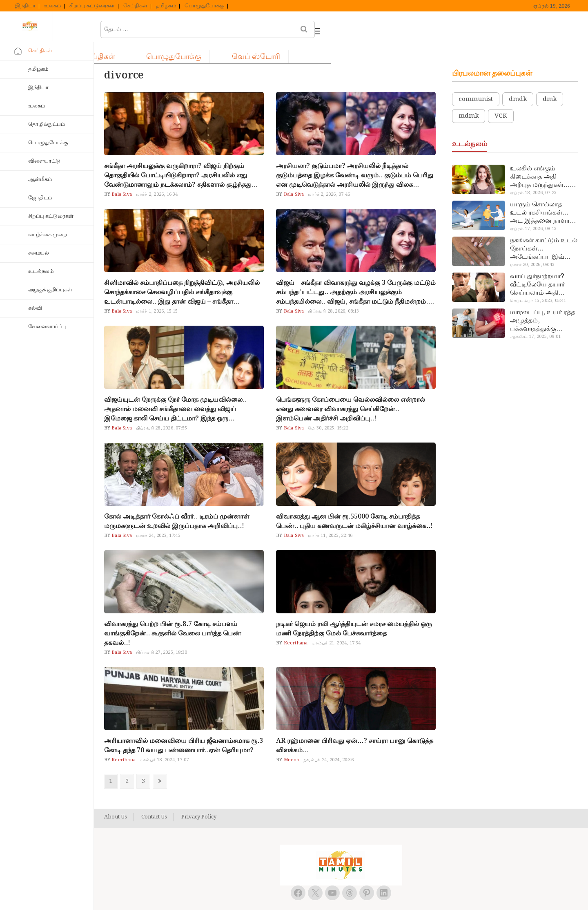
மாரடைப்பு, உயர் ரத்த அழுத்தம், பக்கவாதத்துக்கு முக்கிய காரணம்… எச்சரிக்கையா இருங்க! (543, 300)
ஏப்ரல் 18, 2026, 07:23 (533, 172)
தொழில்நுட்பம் (47, 124)
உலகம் (52, 6)
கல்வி (35, 308)
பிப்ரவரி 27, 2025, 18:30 (161, 632)
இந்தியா (25, 6)
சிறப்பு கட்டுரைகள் (92, 6)
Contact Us (154, 797)
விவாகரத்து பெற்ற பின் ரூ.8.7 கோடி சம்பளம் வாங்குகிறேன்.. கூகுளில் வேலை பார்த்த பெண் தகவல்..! (173, 613)
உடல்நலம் (41, 272)
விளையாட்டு (44, 161)
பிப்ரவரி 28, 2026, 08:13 (333, 291)
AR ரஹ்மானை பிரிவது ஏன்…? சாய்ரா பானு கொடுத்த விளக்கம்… (355, 725)
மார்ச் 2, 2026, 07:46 (329, 174)
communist (476, 79)
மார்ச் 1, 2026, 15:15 (157, 291)
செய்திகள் (135, 6)
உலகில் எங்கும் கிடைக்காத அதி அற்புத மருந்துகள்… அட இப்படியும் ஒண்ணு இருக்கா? (540, 157)
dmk (550, 79)
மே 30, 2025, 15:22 (328, 408)
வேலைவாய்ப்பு (47, 327)
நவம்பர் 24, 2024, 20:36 (329, 740)
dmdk (518, 79)
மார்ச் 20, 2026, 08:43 (532, 244)
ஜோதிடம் (40, 198)
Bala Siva (121, 174)
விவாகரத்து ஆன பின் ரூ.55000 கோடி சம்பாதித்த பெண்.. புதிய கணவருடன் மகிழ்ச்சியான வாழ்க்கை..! (354, 501)
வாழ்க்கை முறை (48, 235)
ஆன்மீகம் (40, 180)
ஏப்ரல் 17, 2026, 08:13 (533, 208)
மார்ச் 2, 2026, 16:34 (157, 174)
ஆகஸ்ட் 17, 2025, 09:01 (535, 316)
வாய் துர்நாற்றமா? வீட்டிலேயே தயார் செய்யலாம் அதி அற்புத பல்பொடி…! (540, 264)
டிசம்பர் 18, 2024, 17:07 (164, 740)
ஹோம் (127, 27)
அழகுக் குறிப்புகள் (50, 290)
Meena (291, 740)
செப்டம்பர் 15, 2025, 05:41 (538, 280)
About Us (116, 797)
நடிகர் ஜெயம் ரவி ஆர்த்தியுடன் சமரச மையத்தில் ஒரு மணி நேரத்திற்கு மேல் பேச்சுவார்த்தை (354, 608)
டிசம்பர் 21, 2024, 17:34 (336, 623)
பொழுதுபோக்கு (204, 6)
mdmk (469, 96)
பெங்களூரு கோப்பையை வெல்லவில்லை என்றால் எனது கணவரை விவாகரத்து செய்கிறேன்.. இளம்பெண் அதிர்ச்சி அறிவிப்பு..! (351, 389)
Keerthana (295, 623)
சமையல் (39, 253)
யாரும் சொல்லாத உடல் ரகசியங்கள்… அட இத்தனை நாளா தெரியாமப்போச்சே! (540, 192)
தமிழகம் (166, 6)
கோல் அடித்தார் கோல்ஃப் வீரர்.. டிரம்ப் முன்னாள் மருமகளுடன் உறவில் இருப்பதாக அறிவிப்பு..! (177, 501)
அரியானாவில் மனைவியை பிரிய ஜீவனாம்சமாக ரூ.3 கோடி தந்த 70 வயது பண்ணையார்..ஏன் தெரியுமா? (184, 725)
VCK (501, 96)
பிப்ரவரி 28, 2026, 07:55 (161, 408)
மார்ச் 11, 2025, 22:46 (330, 515)
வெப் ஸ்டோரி (343, 27)
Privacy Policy (199, 797)
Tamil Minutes (332, 895)
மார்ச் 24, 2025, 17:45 (158, 515)
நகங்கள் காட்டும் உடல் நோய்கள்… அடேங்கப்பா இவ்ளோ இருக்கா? (544, 228)
